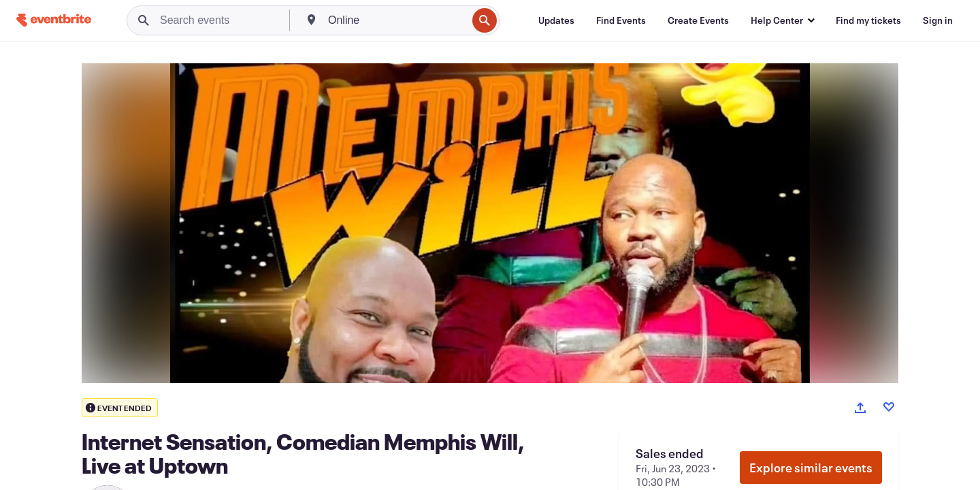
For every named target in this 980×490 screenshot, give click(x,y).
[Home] (54, 20)
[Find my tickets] (868, 20)
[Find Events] (621, 20)
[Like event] (889, 407)
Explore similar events (811, 468)
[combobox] (396, 20)
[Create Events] (698, 20)
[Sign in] (938, 20)
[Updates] (556, 20)
